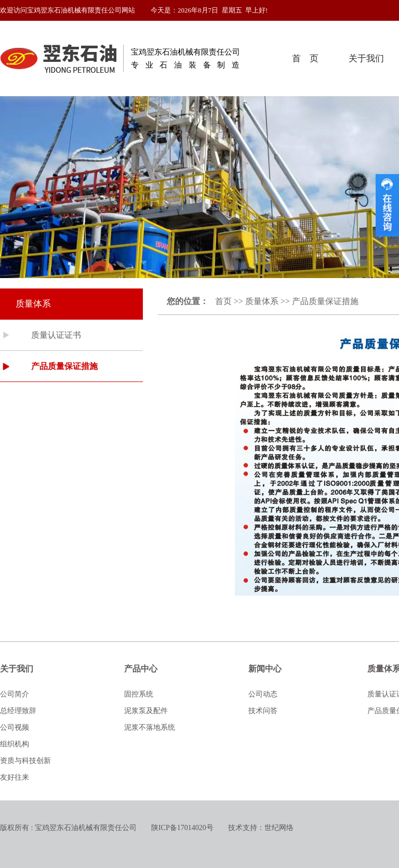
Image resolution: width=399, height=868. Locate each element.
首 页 (305, 58)
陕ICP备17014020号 (182, 828)
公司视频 (15, 727)
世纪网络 (279, 828)
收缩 (387, 205)
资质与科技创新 (25, 761)
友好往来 (15, 777)
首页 (223, 301)
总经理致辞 (18, 711)
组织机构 (15, 744)
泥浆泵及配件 (146, 711)
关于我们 (366, 58)
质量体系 (262, 301)
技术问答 (263, 711)
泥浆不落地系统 (150, 727)
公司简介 (15, 694)
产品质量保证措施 (64, 366)
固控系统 (139, 694)
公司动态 (263, 694)
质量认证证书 (56, 335)
